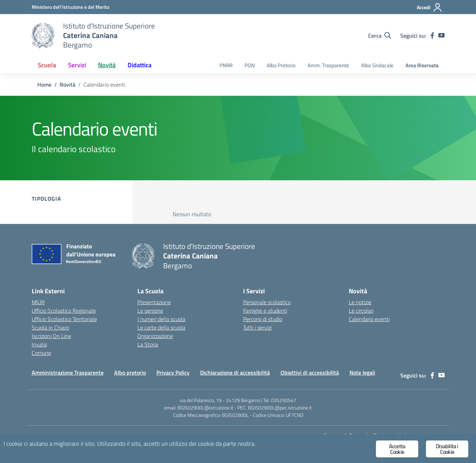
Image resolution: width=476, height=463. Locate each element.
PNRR (226, 65)
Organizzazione (155, 336)
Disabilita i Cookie (447, 449)
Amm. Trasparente (328, 65)
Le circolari (361, 311)
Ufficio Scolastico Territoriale (64, 319)
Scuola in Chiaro (50, 327)
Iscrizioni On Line (51, 336)
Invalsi (39, 344)
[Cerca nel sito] (380, 36)
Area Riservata (422, 65)
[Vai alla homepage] (43, 36)
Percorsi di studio (263, 319)
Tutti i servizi (257, 327)
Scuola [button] (47, 65)
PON (250, 65)
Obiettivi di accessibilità (310, 373)
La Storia (148, 344)
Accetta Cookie (397, 449)
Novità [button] (107, 65)
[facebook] (432, 36)
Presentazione (154, 302)
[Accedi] (430, 7)
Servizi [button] (77, 65)
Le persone (150, 311)
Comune (41, 353)
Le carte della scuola (161, 327)
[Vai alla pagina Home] (44, 85)
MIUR (38, 302)
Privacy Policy (173, 373)
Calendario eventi (369, 319)
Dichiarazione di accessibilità (235, 373)
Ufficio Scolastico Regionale (64, 311)
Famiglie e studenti (265, 311)
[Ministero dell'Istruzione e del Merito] (70, 7)
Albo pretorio (130, 373)
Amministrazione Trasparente (68, 373)
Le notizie (360, 302)
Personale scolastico (267, 302)
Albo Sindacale (377, 65)
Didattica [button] (140, 65)
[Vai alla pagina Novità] (67, 85)
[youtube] (441, 36)
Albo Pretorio (281, 65)
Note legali (362, 373)
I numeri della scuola (161, 319)
